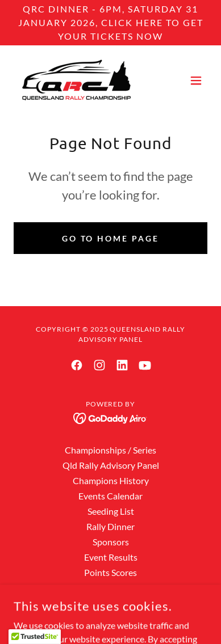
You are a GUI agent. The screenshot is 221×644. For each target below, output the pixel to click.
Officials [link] (110, 603)
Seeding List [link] (111, 511)
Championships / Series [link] (110, 450)
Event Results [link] (111, 557)
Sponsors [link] (111, 542)
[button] (196, 80)
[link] (75, 80)
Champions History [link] (111, 480)
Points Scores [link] (110, 572)
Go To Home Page (111, 238)
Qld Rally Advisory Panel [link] (111, 465)
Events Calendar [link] (110, 496)
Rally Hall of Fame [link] (110, 588)
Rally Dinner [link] (110, 526)
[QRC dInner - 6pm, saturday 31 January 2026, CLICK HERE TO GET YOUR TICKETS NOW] (110, 23)
